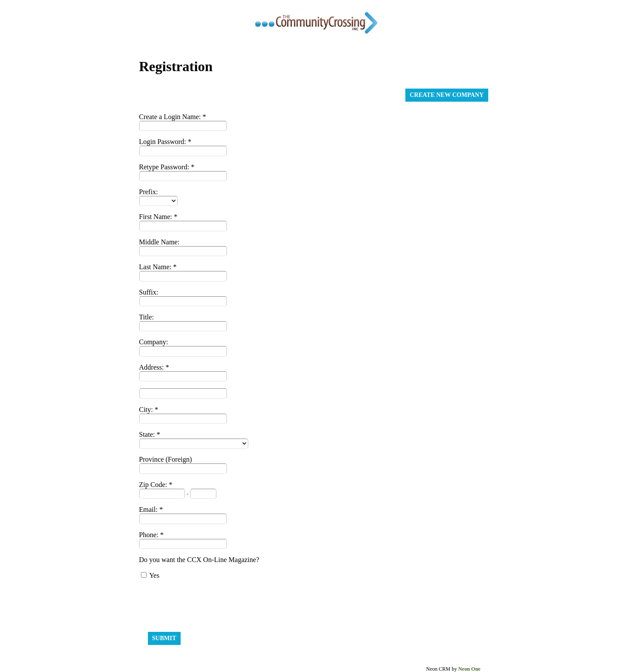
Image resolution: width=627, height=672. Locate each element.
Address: (152, 367)
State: (148, 434)
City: (147, 410)
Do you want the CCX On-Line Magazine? (199, 560)
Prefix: (149, 192)
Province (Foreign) (166, 459)
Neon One (469, 669)
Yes (154, 575)
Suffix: (149, 292)
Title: (147, 317)
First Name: (157, 217)
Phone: (150, 535)
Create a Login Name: (171, 117)
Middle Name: (159, 242)
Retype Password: (165, 167)
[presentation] (206, 603)
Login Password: (164, 142)
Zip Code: (154, 485)
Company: (154, 342)
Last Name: (156, 267)
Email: (149, 509)
